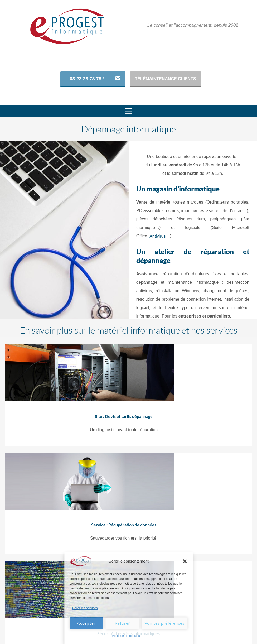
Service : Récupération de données (89, 521)
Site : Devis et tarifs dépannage (89, 416)
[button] (185, 561)
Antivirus (157, 236)
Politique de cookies (126, 636)
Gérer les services (85, 608)
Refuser (122, 623)
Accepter (86, 623)
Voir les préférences (164, 623)
